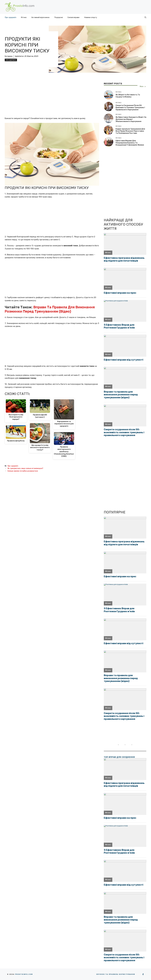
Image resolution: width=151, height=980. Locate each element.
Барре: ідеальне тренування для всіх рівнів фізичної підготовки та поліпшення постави (130, 131)
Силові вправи (73, 17)
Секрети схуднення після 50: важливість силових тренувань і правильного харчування (130, 107)
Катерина (9, 56)
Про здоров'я (11, 60)
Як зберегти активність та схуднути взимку (128, 96)
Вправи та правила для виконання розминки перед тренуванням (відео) (50, 309)
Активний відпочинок (40, 17)
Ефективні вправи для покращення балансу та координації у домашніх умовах (130, 143)
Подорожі (59, 17)
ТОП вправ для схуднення (119, 757)
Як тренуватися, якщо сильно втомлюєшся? (25, 468)
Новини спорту (91, 17)
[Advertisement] (52, 99)
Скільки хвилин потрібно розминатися (23, 471)
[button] (145, 17)
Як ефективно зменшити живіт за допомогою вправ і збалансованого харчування (131, 119)
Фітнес (24, 17)
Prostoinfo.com (24, 974)
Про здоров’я (10, 17)
